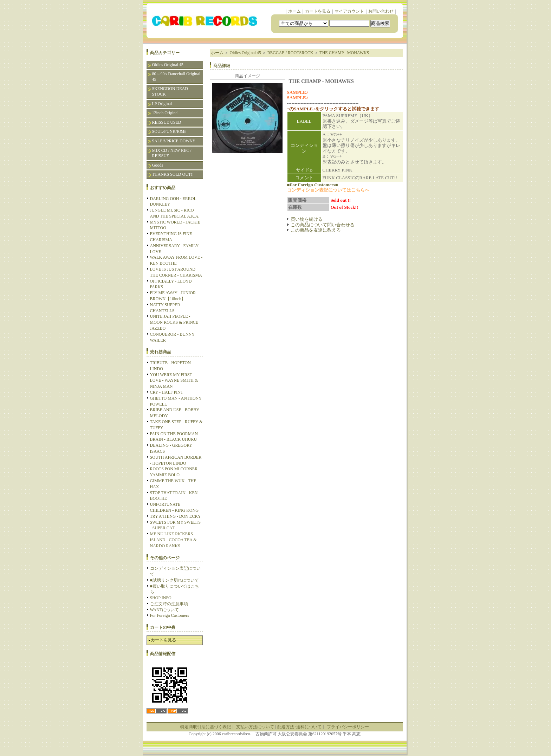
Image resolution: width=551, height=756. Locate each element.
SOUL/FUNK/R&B (169, 131)
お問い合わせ (381, 11)
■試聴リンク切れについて (174, 580)
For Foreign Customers (170, 615)
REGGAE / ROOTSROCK (290, 53)
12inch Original (166, 113)
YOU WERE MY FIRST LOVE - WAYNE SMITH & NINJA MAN (174, 381)
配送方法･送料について (299, 727)
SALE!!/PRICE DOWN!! (174, 141)
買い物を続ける (307, 219)
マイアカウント (349, 11)
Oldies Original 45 (168, 65)
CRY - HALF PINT (167, 392)
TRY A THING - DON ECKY (176, 516)
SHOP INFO (161, 598)
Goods (158, 165)
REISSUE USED (167, 122)
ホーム (294, 11)
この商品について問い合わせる (323, 225)
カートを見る (318, 11)
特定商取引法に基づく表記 (206, 727)
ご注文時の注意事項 (169, 604)
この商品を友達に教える (316, 230)
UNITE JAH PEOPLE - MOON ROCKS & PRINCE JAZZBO (174, 322)
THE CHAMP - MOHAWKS (344, 53)
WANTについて (165, 610)
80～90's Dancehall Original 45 (176, 77)
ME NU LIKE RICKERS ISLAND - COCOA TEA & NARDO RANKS (173, 540)
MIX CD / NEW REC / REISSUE (172, 153)
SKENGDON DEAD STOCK (170, 91)
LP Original (162, 104)
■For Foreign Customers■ (313, 185)
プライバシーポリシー (348, 727)
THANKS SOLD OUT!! (173, 174)
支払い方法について (255, 727)
